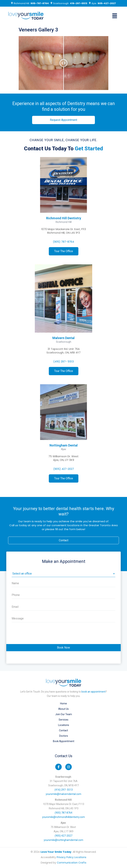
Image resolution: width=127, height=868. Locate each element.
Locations (64, 725)
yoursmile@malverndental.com (64, 794)
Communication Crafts (72, 863)
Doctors (64, 736)
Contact (64, 730)
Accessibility (48, 857)
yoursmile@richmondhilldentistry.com (64, 817)
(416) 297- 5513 (64, 361)
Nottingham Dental (64, 445)
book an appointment (94, 692)
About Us (64, 709)
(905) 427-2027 (64, 469)
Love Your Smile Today (56, 852)
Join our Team (64, 714)
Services (64, 720)
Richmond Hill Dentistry (64, 218)
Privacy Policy (65, 857)
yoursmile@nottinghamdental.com (64, 840)
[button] (115, 16)
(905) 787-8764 (64, 242)
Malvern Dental (64, 338)
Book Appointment (64, 741)
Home (64, 703)
